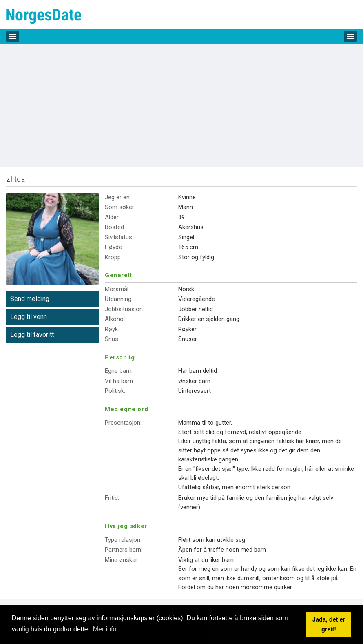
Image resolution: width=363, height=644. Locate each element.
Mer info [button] (105, 629)
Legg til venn (29, 317)
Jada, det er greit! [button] (329, 624)
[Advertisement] (181, 105)
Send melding (30, 299)
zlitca (15, 179)
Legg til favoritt (32, 335)
